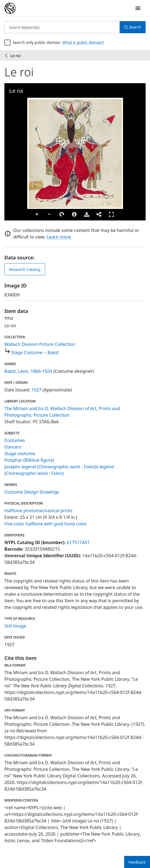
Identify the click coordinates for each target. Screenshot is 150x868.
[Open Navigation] (138, 8)
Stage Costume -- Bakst (35, 352)
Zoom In (37, 214)
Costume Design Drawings (32, 492)
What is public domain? (83, 42)
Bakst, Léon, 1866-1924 (28, 371)
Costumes (15, 440)
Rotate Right (62, 214)
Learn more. (59, 237)
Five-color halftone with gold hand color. (46, 524)
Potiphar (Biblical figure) (29, 460)
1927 (36, 390)
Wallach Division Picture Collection (40, 344)
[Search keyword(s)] (62, 27)
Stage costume (20, 453)
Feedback (137, 862)
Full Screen (111, 214)
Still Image (15, 626)
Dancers (13, 447)
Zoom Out (50, 214)
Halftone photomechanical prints (38, 511)
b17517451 (78, 542)
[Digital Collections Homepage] (10, 8)
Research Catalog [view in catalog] (25, 269)
